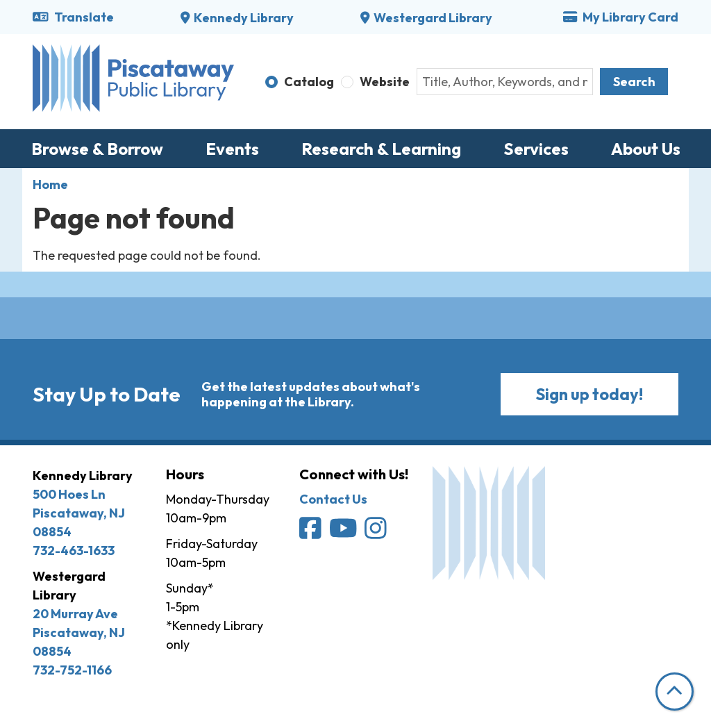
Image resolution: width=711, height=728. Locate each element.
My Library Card (621, 17)
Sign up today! (589, 394)
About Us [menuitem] (646, 149)
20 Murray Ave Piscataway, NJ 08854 (79, 632)
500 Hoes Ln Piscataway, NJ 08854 (79, 513)
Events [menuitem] (232, 149)
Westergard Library (433, 18)
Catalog (309, 82)
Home (50, 184)
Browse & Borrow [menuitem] (97, 149)
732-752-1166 (72, 670)
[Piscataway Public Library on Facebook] (311, 533)
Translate (73, 17)
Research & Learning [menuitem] (381, 149)
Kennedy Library (244, 18)
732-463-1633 (74, 551)
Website (385, 82)
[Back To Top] (675, 692)
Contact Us (333, 499)
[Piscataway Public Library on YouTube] (344, 533)
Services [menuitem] (536, 149)
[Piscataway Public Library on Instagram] (377, 533)
